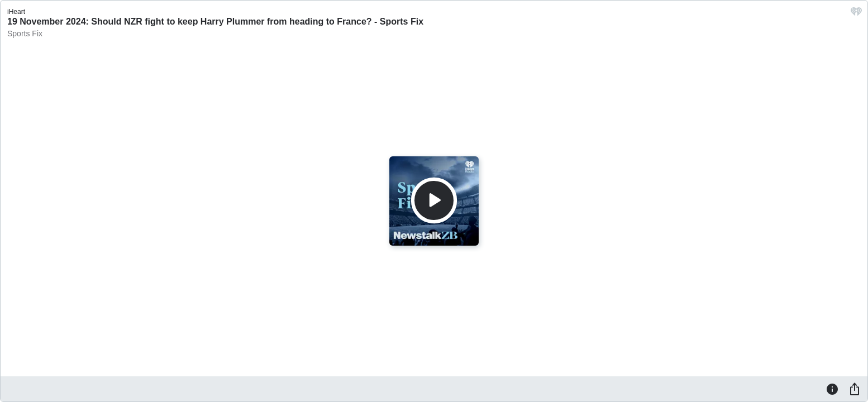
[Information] (832, 389)
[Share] (855, 389)
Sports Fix (25, 33)
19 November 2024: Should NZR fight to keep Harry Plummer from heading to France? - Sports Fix (215, 21)
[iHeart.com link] (856, 14)
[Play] (434, 200)
